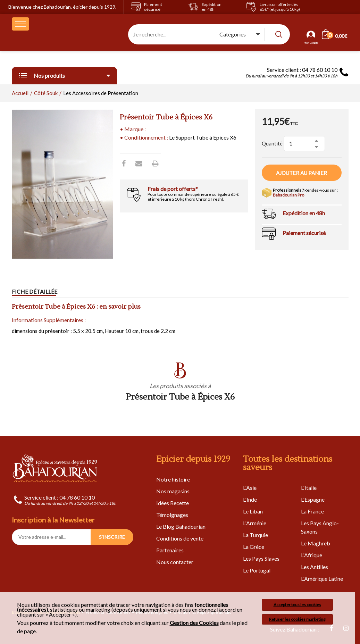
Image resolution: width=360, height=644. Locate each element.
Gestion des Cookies (194, 623)
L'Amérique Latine (322, 579)
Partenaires (170, 550)
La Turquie (256, 535)
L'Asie (250, 488)
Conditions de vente (180, 538)
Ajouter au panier (302, 173)
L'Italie (309, 488)
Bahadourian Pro (288, 195)
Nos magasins (173, 491)
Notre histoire (173, 479)
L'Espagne (313, 499)
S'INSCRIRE (112, 537)
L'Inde (250, 499)
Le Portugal (257, 570)
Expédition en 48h (304, 213)
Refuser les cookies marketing (297, 619)
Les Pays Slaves (261, 558)
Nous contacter (175, 562)
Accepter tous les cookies (297, 605)
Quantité (272, 143)
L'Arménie (255, 523)
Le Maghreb (316, 543)
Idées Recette (173, 503)
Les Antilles (315, 567)
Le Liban (253, 511)
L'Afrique (312, 555)
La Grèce (254, 547)
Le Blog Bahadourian (181, 526)
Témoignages (172, 515)
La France (312, 511)
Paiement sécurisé (304, 233)
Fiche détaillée (35, 291)
